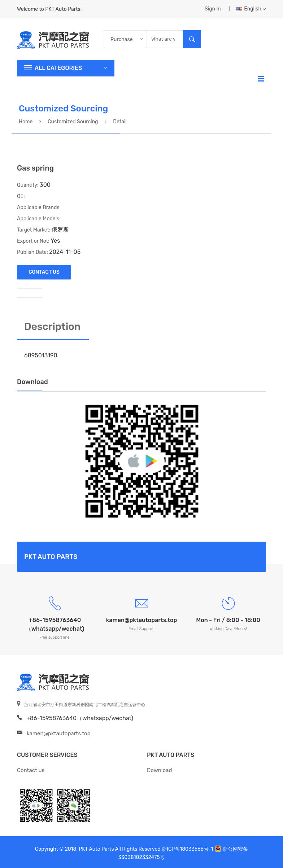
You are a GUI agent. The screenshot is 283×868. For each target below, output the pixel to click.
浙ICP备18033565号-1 (187, 849)
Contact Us (44, 272)
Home (26, 122)
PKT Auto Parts (171, 755)
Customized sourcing (73, 122)
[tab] (30, 293)
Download (159, 770)
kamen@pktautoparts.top (59, 733)
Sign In (213, 9)
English (251, 9)
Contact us (31, 770)
